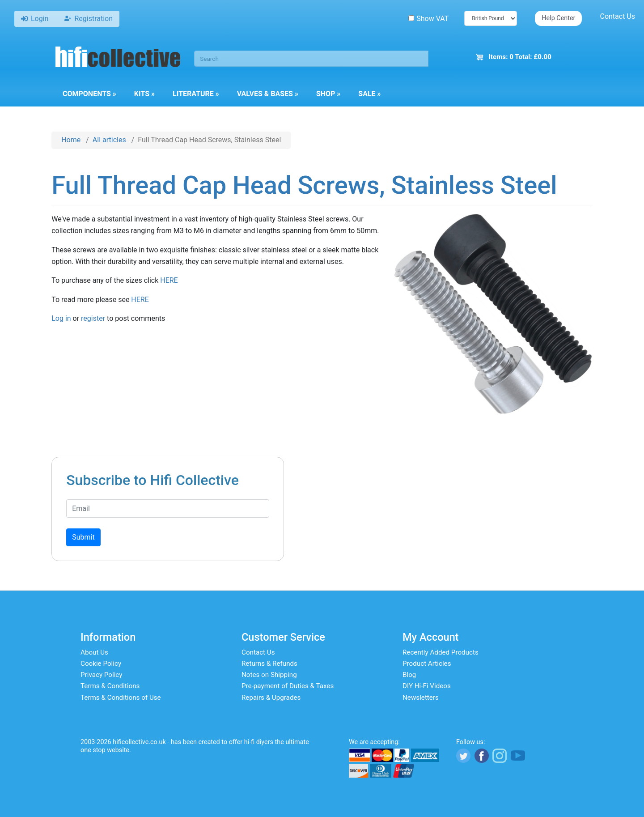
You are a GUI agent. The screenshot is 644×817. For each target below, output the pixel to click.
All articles (109, 140)
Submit (83, 537)
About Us (94, 652)
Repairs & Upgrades (271, 698)
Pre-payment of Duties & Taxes (288, 686)
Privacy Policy (102, 675)
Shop (328, 94)
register (93, 318)
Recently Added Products (441, 652)
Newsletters (421, 698)
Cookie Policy (101, 664)
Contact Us (617, 16)
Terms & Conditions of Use (121, 698)
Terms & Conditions (110, 686)
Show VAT (428, 19)
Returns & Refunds (269, 664)
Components (89, 94)
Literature (196, 94)
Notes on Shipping (269, 675)
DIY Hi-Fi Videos (427, 686)
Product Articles (427, 664)
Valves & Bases (268, 94)
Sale (369, 94)
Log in (61, 318)
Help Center (558, 18)
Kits (144, 94)
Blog (409, 675)
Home (71, 140)
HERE (169, 280)
